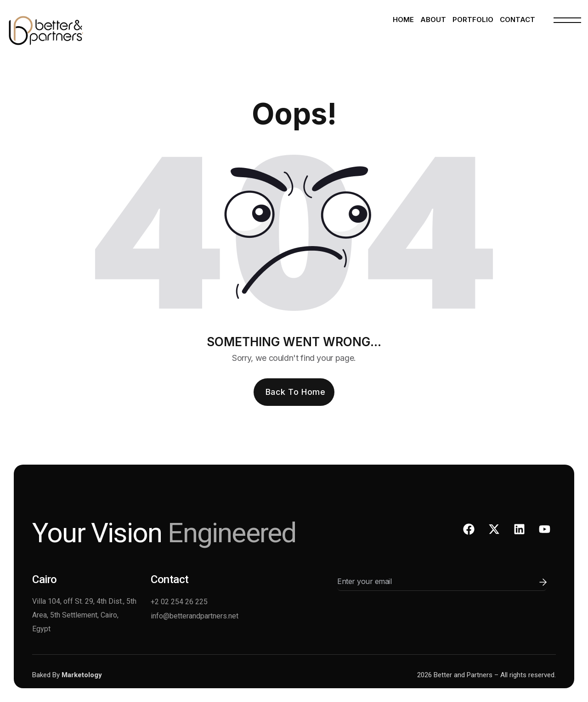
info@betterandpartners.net (195, 616)
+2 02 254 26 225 (179, 602)
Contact (517, 20)
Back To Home (295, 392)
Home (403, 20)
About (433, 20)
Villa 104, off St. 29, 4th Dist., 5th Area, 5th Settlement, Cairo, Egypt (84, 615)
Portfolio (473, 20)
